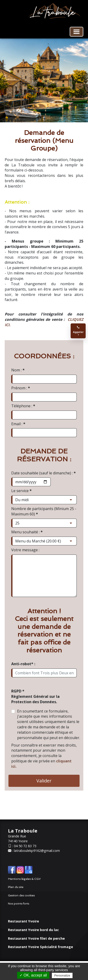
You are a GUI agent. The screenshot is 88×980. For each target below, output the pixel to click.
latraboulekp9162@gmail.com (37, 851)
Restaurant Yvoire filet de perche (36, 938)
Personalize (62, 975)
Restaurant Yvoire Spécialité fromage (40, 947)
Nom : (18, 370)
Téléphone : (23, 406)
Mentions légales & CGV (24, 879)
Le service (21, 491)
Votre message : (25, 550)
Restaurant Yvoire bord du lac (33, 930)
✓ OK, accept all (33, 975)
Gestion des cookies (21, 895)
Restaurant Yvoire (23, 921)
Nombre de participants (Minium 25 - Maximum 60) (44, 511)
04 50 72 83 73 (25, 846)
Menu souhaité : (27, 532)
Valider (44, 781)
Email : (18, 424)
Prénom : (21, 388)
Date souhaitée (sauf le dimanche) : (44, 473)
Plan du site (16, 887)
